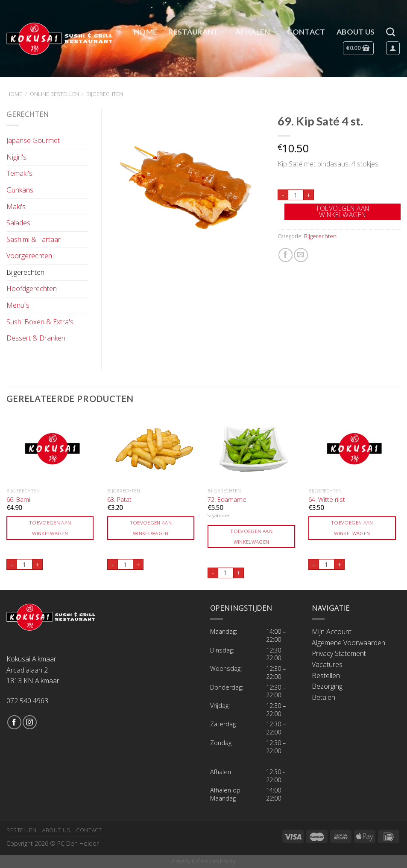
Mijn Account (332, 632)
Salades (18, 223)
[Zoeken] (391, 32)
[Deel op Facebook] (285, 255)
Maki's (16, 207)
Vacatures (327, 664)
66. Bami (18, 500)
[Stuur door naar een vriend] (301, 255)
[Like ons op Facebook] (14, 722)
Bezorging (327, 686)
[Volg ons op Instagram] (30, 722)
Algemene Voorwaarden (348, 643)
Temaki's (19, 173)
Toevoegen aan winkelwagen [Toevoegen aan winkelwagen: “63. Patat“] (151, 528)
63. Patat (119, 500)
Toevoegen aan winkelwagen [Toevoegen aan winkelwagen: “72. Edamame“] (251, 536)
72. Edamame (227, 500)
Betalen (324, 697)
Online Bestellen (54, 94)
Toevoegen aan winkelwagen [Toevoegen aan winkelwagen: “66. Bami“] (50, 528)
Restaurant (196, 32)
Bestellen (326, 676)
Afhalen (256, 32)
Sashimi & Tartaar (34, 239)
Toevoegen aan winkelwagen (342, 211)
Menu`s (18, 305)
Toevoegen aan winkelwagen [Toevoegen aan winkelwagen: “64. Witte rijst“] (352, 528)
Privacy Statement (339, 653)
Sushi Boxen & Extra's (40, 322)
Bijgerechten (105, 94)
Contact (306, 32)
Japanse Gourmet (33, 140)
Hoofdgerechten (32, 288)
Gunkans (20, 190)
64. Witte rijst (327, 500)
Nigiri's (16, 157)
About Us (356, 32)
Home (145, 32)
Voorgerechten (29, 256)
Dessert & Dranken (36, 338)
